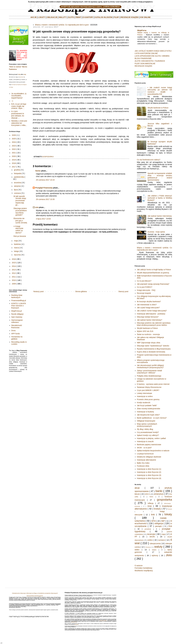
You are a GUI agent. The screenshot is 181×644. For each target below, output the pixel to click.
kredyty (157, 509)
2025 (14, 139)
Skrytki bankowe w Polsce (158, 108)
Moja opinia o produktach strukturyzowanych (147, 425)
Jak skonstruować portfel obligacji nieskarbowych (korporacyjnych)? (150, 366)
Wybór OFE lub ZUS (145, 331)
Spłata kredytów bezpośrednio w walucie (153, 451)
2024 (14, 142)
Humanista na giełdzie (17, 338)
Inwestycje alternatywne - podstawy (151, 314)
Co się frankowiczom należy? (149, 160)
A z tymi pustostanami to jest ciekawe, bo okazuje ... (18, 115)
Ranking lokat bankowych (17, 296)
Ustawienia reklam (103, 621)
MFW (153, 521)
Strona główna (81, 291)
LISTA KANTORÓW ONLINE (146, 53)
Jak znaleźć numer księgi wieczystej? (152, 311)
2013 (14, 270)
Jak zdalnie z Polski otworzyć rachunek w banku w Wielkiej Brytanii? (160, 198)
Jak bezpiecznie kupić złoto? (148, 415)
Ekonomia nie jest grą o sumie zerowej (20, 221)
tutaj (19, 74)
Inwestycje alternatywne (147, 460)
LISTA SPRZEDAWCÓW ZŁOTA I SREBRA (152, 56)
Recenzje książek (144, 293)
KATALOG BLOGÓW (104, 17)
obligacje (159, 523)
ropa (163, 534)
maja (16, 241)
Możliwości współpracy (144, 571)
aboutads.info (74, 622)
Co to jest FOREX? (145, 287)
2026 (14, 135)
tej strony (77, 624)
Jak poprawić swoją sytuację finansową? (153, 284)
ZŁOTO (71, 17)
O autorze (139, 566)
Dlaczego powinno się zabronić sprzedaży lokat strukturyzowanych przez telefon (154, 324)
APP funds (16, 334)
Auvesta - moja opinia (156, 232)
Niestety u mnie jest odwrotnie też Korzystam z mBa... (19, 123)
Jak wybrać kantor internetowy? (150, 320)
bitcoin (137, 494)
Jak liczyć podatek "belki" (147, 405)
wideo (137, 550)
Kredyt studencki (144, 403)
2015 (14, 263)
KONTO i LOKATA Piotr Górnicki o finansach (19, 306)
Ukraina (148, 547)
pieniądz (158, 526)
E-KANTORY (88, 17)
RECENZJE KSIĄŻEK (130, 17)
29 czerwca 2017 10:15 (45, 180)
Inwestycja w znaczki (145, 441)
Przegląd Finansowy (44, 188)
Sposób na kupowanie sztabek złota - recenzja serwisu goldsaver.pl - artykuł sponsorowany (160, 177)
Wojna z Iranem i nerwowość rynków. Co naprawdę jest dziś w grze (62, 25)
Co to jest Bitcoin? (144, 281)
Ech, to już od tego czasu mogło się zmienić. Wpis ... (19, 106)
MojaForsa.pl (17, 311)
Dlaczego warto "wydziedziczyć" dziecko (153, 346)
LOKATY (42, 17)
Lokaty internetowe (145, 393)
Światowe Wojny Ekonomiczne (149, 387)
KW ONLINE (145, 17)
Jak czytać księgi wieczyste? (148, 308)
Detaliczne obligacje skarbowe (149, 457)
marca (16, 248)
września (17, 183)
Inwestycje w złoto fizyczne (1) (149, 469)
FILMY (116, 17)
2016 (14, 259)
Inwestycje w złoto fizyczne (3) (149, 475)
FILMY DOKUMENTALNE (145, 64)
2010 (14, 280)
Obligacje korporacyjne (146, 421)
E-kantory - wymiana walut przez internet (153, 384)
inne (150, 506)
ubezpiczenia (155, 543)
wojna (154, 550)
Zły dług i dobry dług (145, 429)
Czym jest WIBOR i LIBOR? (148, 390)
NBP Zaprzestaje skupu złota (149, 343)
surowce (162, 540)
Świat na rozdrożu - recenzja (148, 334)
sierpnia (17, 186)
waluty (158, 547)
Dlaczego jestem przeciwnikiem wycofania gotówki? (20, 212)
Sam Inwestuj (17, 317)
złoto (169, 555)
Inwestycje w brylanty (145, 412)
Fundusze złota (143, 466)
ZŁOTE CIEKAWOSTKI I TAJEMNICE (150, 61)
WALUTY (63, 17)
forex (151, 497)
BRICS (148, 494)
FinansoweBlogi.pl (19, 300)
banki (159, 491)
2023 (14, 146)
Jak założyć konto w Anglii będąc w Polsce (154, 270)
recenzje (151, 534)
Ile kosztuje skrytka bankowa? (149, 302)
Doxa (13, 331)
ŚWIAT (78, 17)
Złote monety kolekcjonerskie (149, 409)
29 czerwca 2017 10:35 (45, 199)
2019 (14, 160)
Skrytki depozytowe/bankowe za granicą (153, 273)
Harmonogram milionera (17, 321)
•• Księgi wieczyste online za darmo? (18, 229)
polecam (22, 77)
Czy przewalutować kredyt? (148, 432)
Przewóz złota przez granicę (148, 399)
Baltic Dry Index (143, 463)
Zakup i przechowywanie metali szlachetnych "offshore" (150, 372)
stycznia (17, 255)
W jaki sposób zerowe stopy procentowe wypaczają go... (20, 201)
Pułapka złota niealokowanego (149, 376)
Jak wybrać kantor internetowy (160, 216)
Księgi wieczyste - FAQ (146, 290)
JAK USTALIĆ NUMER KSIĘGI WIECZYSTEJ (153, 51)
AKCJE (33, 17)
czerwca (17, 193)
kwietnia (17, 244)
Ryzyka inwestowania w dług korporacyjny (154, 349)
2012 (14, 273)
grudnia (17, 170)
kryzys (170, 509)
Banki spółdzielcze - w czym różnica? (152, 418)
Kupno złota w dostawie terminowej (151, 352)
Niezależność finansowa (17, 326)
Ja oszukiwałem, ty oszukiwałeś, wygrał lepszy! (19, 96)
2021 (14, 153)
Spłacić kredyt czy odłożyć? (148, 435)
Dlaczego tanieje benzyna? (148, 317)
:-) (12, 101)
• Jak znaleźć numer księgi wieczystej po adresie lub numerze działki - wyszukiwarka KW (160, 91)
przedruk (148, 529)
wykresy (155, 555)
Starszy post (123, 291)
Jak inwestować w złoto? (147, 305)
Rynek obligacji (17, 314)
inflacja (151, 503)
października (19, 177)
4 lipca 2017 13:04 (43, 219)
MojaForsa (142, 30)
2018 (14, 163)
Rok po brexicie (20, 236)
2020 (14, 156)
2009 (14, 284)
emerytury (159, 494)
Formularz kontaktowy (143, 568)
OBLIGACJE (52, 17)
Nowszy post (38, 291)
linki (153, 515)
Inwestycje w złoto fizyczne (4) (149, 478)
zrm (37, 207)
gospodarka (48, 157)
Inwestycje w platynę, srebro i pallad (151, 438)
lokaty (168, 514)
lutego (16, 251)
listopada (18, 173)
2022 (14, 149)
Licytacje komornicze (145, 454)
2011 (14, 277)
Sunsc (38, 171)
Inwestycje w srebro (145, 396)
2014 (14, 266)
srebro (150, 540)
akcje (137, 488)
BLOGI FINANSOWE (143, 58)
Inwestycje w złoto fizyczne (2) (149, 472)
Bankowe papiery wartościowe (149, 445)
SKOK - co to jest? (144, 448)
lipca (16, 190)
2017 (14, 167)
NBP (163, 521)
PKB (170, 526)
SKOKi (152, 537)
